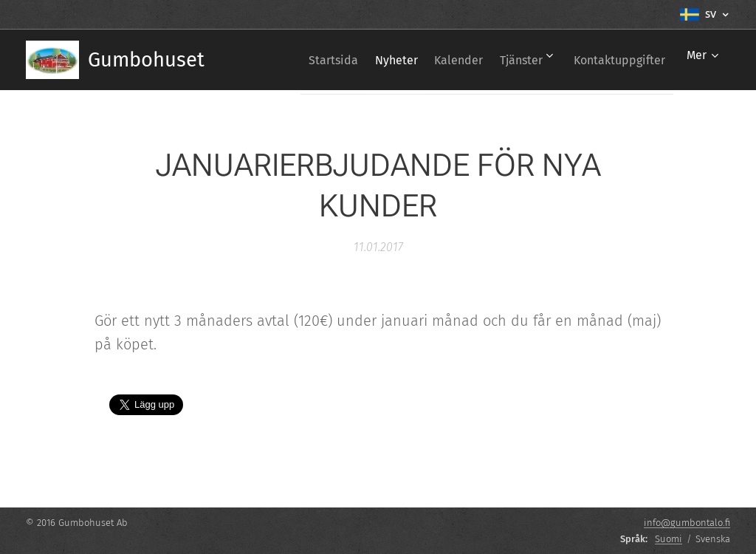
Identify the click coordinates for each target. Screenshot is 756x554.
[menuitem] (293, 60)
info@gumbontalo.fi (687, 523)
